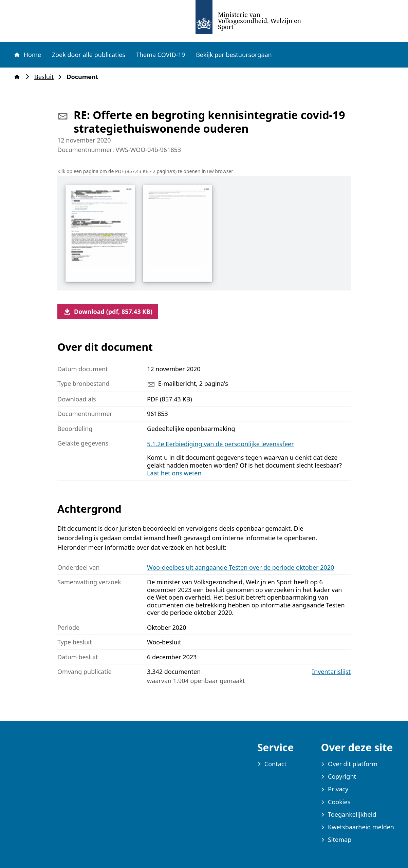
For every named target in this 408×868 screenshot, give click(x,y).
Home (27, 55)
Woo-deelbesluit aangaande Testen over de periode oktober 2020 (240, 567)
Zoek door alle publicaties (89, 55)
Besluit (46, 77)
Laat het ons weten (174, 473)
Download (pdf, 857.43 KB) (108, 312)
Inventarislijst (331, 672)
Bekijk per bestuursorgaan (234, 55)
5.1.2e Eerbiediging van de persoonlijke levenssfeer (220, 444)
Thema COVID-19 (161, 55)
